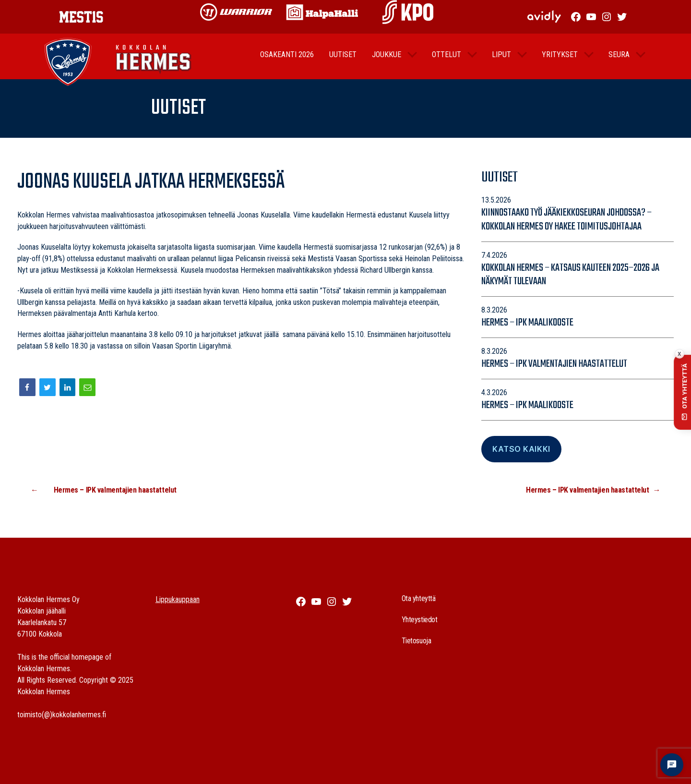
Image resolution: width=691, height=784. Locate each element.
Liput (501, 61)
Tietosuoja (417, 641)
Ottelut (447, 61)
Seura (619, 61)
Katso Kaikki (521, 449)
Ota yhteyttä (419, 598)
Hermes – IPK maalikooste (527, 323)
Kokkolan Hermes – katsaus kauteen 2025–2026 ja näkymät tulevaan (570, 275)
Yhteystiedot (420, 620)
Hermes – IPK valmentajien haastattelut (554, 364)
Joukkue (387, 61)
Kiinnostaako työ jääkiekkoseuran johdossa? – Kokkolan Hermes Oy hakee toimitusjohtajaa (566, 220)
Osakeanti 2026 (287, 61)
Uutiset (343, 61)
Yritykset (560, 61)
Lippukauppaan (178, 599)
